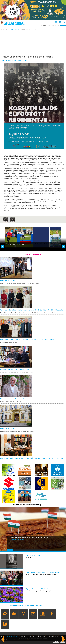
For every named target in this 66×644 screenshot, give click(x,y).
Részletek (56, 641)
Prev (9, 547)
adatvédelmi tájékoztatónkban (11, 637)
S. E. (12, 29)
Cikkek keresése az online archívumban (24, 608)
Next (64, 547)
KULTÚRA (17, 29)
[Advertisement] (33, 43)
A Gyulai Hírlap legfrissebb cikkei (26, 507)
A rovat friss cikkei (32, 254)
